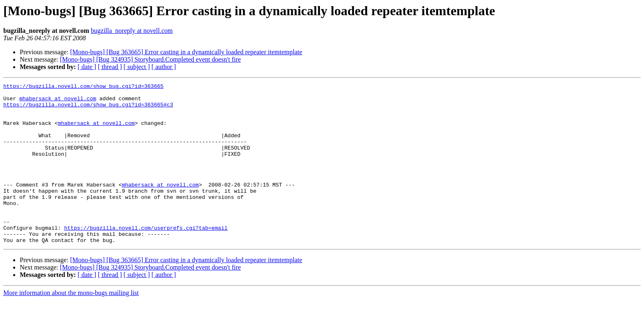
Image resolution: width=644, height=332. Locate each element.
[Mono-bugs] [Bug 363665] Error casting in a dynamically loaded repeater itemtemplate (186, 52)
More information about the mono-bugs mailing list (71, 325)
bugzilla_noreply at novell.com (132, 31)
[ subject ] (137, 67)
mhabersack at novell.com (58, 102)
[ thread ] (110, 67)
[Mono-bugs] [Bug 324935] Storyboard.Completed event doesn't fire (151, 59)
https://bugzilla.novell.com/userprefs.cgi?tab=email (146, 257)
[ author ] (164, 67)
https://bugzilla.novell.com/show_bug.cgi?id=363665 (83, 87)
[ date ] (87, 67)
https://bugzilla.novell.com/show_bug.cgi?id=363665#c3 (88, 109)
